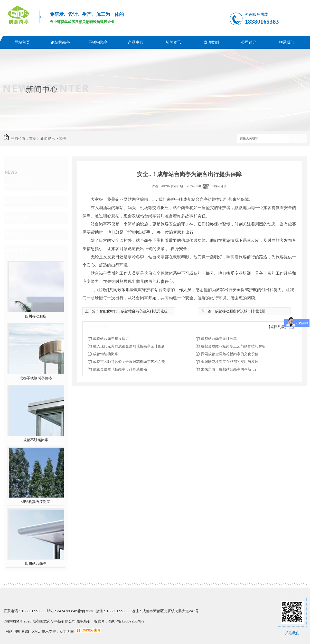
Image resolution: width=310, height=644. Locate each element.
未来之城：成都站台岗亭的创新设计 (230, 369)
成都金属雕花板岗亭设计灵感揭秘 (120, 369)
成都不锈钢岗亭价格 (36, 378)
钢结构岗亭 (60, 42)
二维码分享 (219, 186)
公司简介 (249, 42)
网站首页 (22, 42)
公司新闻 (21, 185)
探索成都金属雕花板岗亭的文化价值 (230, 354)
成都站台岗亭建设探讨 (111, 339)
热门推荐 (21, 251)
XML (36, 631)
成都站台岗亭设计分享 (219, 339)
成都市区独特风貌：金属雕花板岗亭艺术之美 (129, 362)
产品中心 (136, 42)
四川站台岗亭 (36, 563)
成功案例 (211, 42)
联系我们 (287, 42)
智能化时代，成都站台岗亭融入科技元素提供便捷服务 (143, 311)
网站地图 (13, 631)
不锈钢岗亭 (98, 42)
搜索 (298, 139)
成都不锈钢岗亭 (36, 440)
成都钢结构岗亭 (106, 354)
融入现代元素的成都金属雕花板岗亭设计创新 (129, 346)
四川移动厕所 (36, 316)
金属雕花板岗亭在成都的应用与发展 (230, 362)
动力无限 (67, 631)
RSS (26, 631)
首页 (33, 138)
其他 (62, 138)
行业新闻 (21, 201)
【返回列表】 (278, 327)
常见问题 (21, 218)
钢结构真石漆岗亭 (36, 502)
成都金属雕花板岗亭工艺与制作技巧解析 (233, 346)
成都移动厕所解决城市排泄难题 (240, 311)
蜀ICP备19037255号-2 (126, 621)
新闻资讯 (173, 42)
